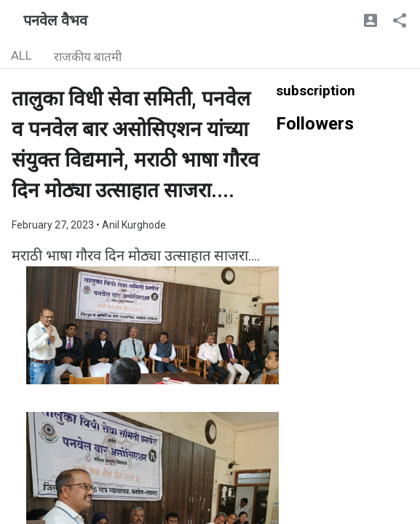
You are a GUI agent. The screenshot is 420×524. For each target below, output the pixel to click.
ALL (21, 55)
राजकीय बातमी (88, 57)
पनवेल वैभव (55, 20)
